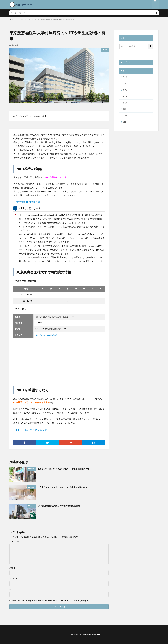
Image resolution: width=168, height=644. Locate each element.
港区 (29, 19)
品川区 (32, 506)
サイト (12, 590)
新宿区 (125, 105)
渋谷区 (32, 487)
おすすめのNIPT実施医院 (28, 202)
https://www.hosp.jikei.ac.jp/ (47, 335)
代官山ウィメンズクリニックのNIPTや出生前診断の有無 (67, 487)
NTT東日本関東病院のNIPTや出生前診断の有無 (63, 506)
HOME (14, 19)
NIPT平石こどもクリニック (32, 430)
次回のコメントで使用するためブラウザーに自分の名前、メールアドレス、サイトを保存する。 (51, 601)
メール (13, 579)
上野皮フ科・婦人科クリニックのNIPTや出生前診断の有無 (69, 469)
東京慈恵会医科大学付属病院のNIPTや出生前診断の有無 (54, 19)
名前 (12, 568)
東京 (22, 19)
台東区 (32, 469)
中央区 (125, 98)
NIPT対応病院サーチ (92, 634)
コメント (14, 542)
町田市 (125, 125)
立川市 (125, 118)
